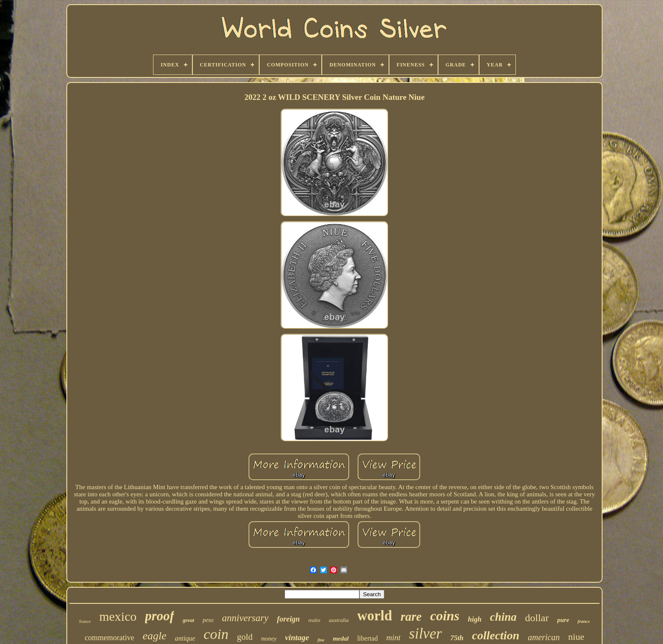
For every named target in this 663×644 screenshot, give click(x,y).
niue (576, 637)
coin (216, 634)
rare (411, 616)
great (188, 620)
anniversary (245, 618)
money (269, 639)
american (544, 637)
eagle (154, 636)
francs (584, 621)
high (475, 619)
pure (563, 620)
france (85, 621)
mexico (118, 616)
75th (457, 638)
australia (339, 620)
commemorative (109, 638)
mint (394, 637)
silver (425, 634)
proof (160, 616)
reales (314, 620)
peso (208, 620)
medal (341, 638)
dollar (537, 618)
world (375, 616)
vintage (297, 637)
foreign (288, 619)
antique (185, 638)
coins (445, 616)
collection (496, 635)
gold (245, 637)
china (503, 617)
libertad (368, 638)
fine (321, 640)
